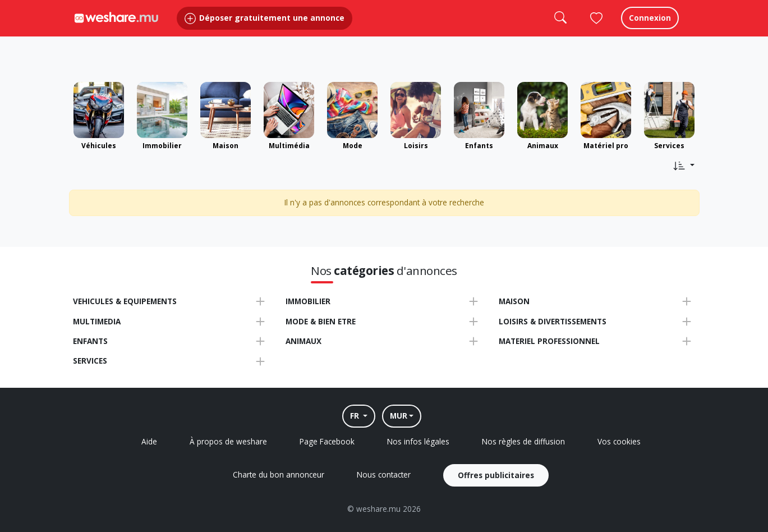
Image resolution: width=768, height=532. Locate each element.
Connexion (650, 28)
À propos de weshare (228, 441)
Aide (149, 441)
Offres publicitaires (496, 475)
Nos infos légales (418, 441)
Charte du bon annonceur (279, 474)
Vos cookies (619, 441)
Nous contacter (384, 474)
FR (356, 416)
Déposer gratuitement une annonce (265, 28)
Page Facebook (327, 441)
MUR (399, 416)
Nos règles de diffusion (523, 441)
